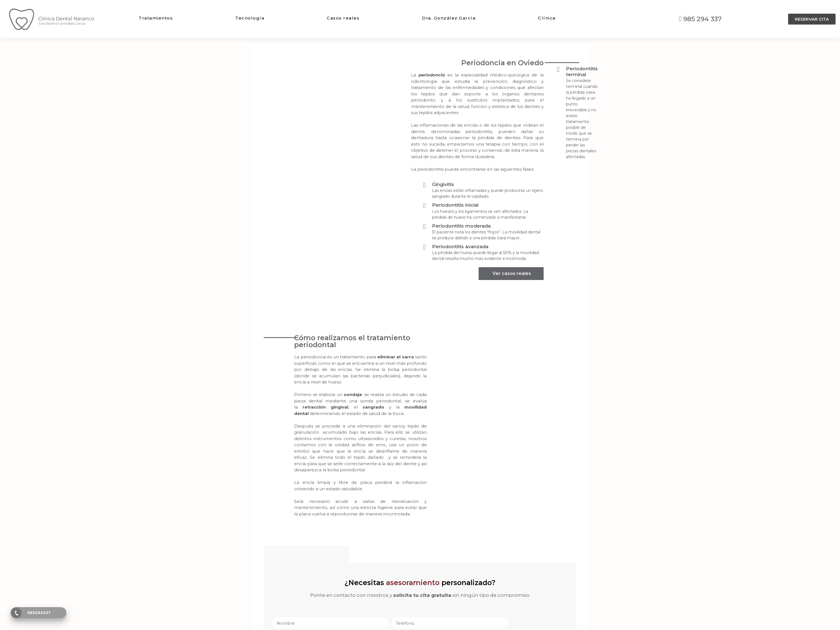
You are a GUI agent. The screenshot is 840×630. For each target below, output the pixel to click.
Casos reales (343, 18)
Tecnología (250, 18)
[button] (812, 19)
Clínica (547, 18)
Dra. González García (449, 18)
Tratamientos (156, 18)
